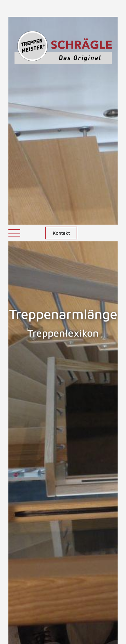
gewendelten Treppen (35, 544)
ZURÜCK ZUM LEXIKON (57, 572)
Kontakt (61, 8)
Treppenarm (21, 440)
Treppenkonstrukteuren (36, 504)
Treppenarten (104, 440)
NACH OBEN (63, 604)
